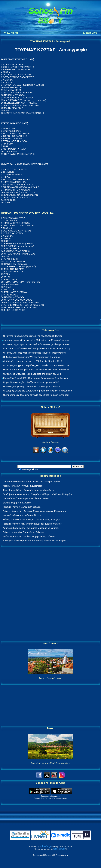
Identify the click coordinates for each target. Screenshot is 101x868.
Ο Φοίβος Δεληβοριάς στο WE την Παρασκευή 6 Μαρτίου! (32, 357)
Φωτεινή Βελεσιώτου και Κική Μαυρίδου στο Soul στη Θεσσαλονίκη (36, 349)
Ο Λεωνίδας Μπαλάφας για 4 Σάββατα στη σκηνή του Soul (32, 374)
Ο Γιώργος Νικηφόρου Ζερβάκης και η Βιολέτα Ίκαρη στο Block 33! (36, 365)
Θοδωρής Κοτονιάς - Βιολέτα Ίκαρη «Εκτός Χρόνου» (29, 536)
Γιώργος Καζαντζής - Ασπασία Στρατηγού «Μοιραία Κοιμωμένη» (35, 511)
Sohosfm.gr (45, 846)
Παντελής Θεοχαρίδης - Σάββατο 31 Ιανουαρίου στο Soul (31, 386)
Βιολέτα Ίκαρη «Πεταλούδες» (17, 503)
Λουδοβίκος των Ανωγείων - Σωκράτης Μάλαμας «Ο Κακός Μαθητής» (37, 494)
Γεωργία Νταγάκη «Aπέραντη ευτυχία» (22, 507)
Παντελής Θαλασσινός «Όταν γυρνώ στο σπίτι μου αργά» (31, 482)
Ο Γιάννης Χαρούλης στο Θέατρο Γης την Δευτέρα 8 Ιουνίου (33, 336)
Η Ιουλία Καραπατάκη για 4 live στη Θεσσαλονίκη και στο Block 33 (36, 370)
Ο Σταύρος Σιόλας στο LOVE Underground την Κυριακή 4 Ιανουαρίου (37, 391)
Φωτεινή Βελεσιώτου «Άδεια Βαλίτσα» (22, 515)
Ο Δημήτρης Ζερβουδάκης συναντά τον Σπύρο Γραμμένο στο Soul (36, 395)
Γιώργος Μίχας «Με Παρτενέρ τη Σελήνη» (23, 532)
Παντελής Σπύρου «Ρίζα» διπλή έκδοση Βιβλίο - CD (28, 498)
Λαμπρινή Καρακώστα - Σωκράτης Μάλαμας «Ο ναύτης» (31, 528)
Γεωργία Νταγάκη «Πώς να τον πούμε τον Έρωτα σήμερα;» (32, 524)
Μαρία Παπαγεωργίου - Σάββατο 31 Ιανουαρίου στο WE (31, 382)
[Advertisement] (51, 594)
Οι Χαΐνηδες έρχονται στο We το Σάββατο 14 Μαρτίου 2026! (33, 361)
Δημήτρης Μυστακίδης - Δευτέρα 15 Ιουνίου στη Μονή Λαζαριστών (36, 340)
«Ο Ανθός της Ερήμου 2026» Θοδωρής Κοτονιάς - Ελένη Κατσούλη (37, 344)
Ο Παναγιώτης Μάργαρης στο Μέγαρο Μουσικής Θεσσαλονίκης (35, 353)
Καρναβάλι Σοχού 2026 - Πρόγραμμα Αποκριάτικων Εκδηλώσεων (36, 378)
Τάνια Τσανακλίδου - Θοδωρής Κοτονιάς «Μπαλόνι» (29, 490)
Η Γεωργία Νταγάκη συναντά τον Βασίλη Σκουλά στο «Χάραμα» (35, 541)
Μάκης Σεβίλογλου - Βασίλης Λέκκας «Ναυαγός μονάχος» (31, 519)
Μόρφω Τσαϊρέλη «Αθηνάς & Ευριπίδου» (23, 486)
